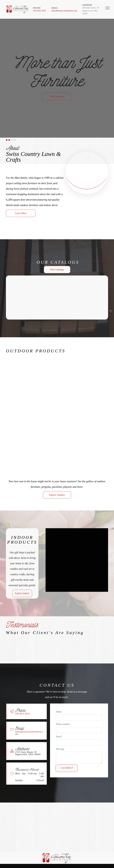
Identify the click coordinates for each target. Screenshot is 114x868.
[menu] (107, 8)
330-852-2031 (39, 11)
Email (59, 737)
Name (59, 712)
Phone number (63, 724)
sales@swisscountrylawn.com (64, 11)
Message (60, 749)
